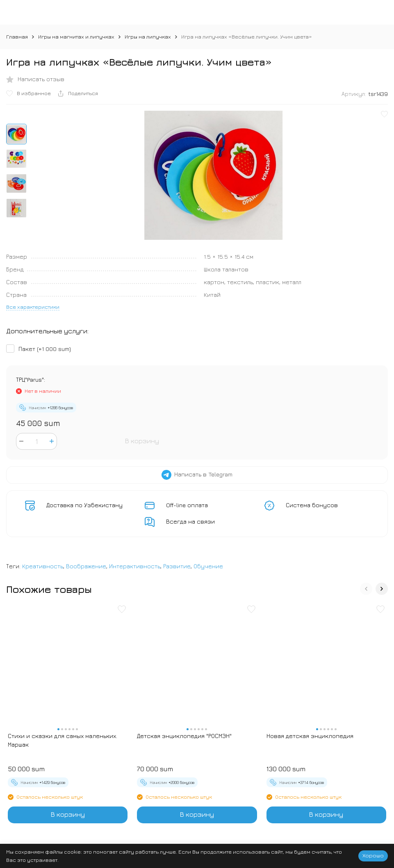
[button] (366, 589)
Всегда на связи (190, 521)
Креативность (43, 566)
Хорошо (373, 855)
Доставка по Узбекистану (84, 505)
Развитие (177, 566)
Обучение (208, 566)
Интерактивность (135, 566)
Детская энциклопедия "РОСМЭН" (184, 736)
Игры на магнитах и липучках (76, 36)
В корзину (142, 441)
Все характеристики (33, 307)
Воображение (86, 566)
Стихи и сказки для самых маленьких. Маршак (63, 740)
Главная (17, 36)
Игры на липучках (148, 36)
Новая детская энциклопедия (310, 736)
